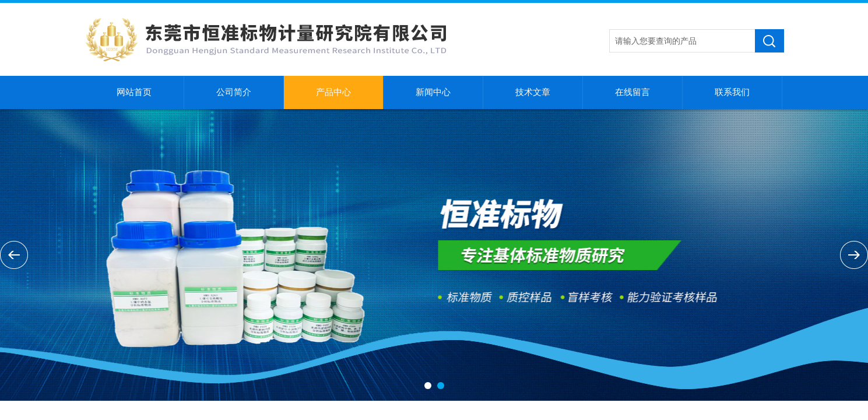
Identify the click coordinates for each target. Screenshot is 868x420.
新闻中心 (433, 92)
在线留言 (632, 92)
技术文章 (533, 92)
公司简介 (234, 92)
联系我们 (732, 92)
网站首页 (134, 92)
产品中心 (333, 92)
